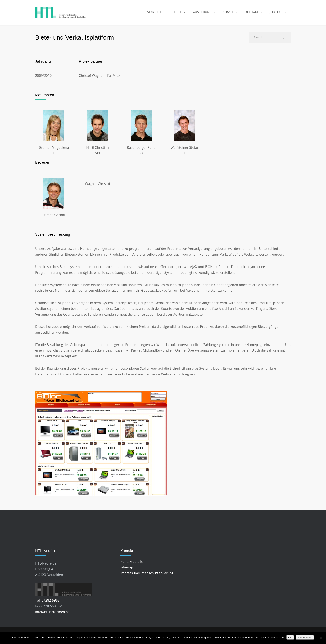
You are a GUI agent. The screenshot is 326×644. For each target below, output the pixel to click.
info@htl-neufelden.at (52, 613)
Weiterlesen (305, 637)
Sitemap (127, 568)
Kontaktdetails (132, 563)
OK (290, 637)
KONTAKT (252, 12)
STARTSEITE (155, 12)
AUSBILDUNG (202, 12)
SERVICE (228, 12)
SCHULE (176, 12)
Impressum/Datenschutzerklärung (147, 574)
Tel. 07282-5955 (47, 601)
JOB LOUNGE (279, 12)
